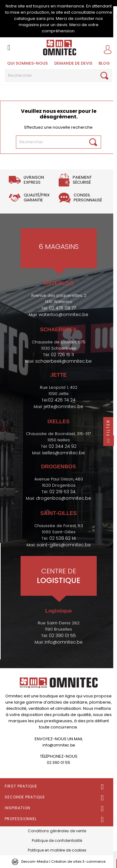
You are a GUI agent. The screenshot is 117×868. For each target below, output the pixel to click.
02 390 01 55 (62, 636)
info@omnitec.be (64, 642)
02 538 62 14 (63, 538)
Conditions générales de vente (57, 831)
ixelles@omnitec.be (63, 453)
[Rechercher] (58, 76)
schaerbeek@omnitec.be (63, 361)
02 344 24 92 (63, 446)
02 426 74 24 (62, 400)
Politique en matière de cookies (57, 850)
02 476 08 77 (62, 308)
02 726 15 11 (62, 355)
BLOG (104, 63)
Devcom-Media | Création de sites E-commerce (63, 861)
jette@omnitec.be (63, 406)
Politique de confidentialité (57, 840)
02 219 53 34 (62, 492)
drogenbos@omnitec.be (63, 498)
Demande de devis (73, 63)
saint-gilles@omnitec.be (64, 545)
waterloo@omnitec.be (63, 315)
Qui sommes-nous (27, 63)
